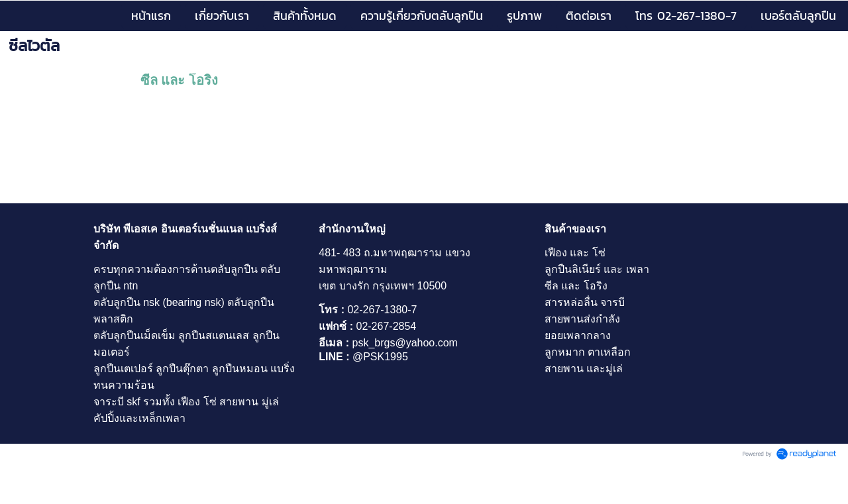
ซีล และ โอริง (179, 80)
